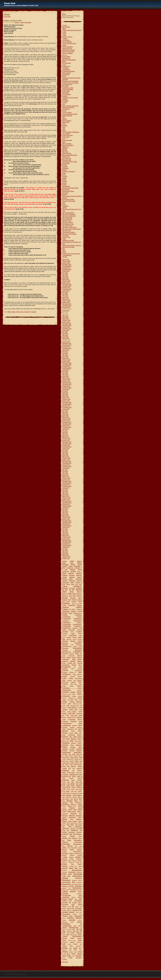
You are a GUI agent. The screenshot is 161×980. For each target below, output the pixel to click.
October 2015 (66, 465)
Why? (64, 250)
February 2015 (66, 478)
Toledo (80, 934)
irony (70, 754)
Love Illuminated (67, 140)
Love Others (77, 795)
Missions (64, 817)
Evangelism (66, 667)
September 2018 (67, 407)
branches (74, 601)
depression (65, 643)
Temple (79, 922)
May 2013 (65, 512)
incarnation (79, 749)
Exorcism (65, 670)
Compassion (78, 620)
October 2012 (66, 524)
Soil (81, 907)
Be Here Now (66, 58)
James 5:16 (65, 761)
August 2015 (66, 468)
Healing (65, 731)
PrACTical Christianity (69, 171)
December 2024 (67, 284)
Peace (69, 840)
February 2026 (66, 261)
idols (80, 747)
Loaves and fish (66, 787)
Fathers (71, 678)
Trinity (79, 938)
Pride (71, 853)
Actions (73, 571)
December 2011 (67, 540)
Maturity (72, 808)
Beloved (79, 592)
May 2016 (65, 453)
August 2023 (66, 310)
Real (76, 868)
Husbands (79, 745)
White (70, 950)
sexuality (65, 566)
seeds (76, 899)
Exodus (80, 669)
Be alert (65, 590)
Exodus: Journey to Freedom (70, 83)
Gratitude (33, 312)
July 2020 (65, 371)
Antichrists (79, 579)
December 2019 (67, 383)
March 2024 (66, 299)
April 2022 (65, 337)
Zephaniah (65, 959)
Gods (67, 715)
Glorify (64, 704)
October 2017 (66, 425)
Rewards (64, 888)
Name (68, 823)
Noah (68, 830)
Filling (80, 682)
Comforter (78, 615)
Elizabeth (79, 657)
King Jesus (71, 772)
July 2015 (65, 470)
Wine (80, 950)
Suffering (71, 918)
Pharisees (70, 846)
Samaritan (79, 894)
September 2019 (67, 388)
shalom (74, 902)
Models (80, 817)
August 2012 (66, 527)
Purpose (65, 181)
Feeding (69, 680)
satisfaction (66, 897)
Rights (64, 890)
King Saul (79, 773)
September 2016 (67, 447)
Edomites (69, 657)
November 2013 (67, 503)
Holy (71, 737)
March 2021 (66, 358)
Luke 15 (74, 797)
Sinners (77, 907)
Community (78, 619)
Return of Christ (68, 886)
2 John (64, 35)
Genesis (74, 696)
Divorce (72, 654)
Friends (79, 692)
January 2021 (66, 361)
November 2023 (67, 306)
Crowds (64, 635)
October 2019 (66, 386)
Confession (66, 622)
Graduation (65, 721)
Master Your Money (26, 22)
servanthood (78, 901)
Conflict (79, 622)
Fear (64, 680)
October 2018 (66, 406)
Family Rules (66, 91)
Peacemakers (78, 840)
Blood (80, 598)
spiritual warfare (68, 912)
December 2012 (67, 521)
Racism (64, 183)
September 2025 (67, 269)
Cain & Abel (77, 603)
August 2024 (66, 291)
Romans (65, 194)
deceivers (69, 639)
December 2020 (67, 363)
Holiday (65, 119)
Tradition (65, 936)
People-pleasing (78, 842)
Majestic (76, 799)
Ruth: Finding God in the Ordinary (72, 196)
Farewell (73, 676)
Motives (65, 821)
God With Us (66, 109)
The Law (69, 931)
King (64, 772)
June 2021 (65, 353)
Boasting (65, 600)
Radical (64, 185)
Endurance (65, 661)
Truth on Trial (66, 237)
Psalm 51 (65, 862)
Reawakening (66, 186)
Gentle (64, 700)
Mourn (70, 821)
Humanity (74, 743)
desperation (78, 643)
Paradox (64, 836)
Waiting (65, 948)
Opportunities (72, 832)
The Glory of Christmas (69, 216)
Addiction (71, 573)
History (79, 735)
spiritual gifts (77, 910)
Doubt (77, 654)
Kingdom (65, 774)
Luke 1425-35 (66, 799)
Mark (64, 142)
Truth (80, 940)
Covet (72, 632)
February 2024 (66, 301)
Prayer (64, 175)
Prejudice (65, 852)
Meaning (65, 148)
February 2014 (66, 498)
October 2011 (66, 544)
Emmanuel (66, 659)
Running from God (74, 890)
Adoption (79, 573)
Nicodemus (66, 828)
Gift (76, 700)
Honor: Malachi (67, 121)
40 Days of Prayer (67, 37)
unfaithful (72, 942)
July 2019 (65, 391)
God (64, 104)
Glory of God (77, 704)
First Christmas (67, 94)
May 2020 (65, 375)
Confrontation (67, 624)
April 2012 (65, 534)
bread (80, 601)
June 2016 (65, 452)
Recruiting (65, 872)
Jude (74, 768)
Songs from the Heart (68, 199)
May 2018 (65, 414)
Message (65, 150)
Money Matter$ (67, 153)
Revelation (65, 193)
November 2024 (67, 286)
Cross (80, 633)
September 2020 (67, 368)
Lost (73, 789)
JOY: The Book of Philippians (71, 132)
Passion (65, 838)
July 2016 (65, 450)
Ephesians (65, 80)
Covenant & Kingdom (69, 71)
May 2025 (65, 276)
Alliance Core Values (68, 52)
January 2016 (66, 460)
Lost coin (79, 789)
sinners (70, 566)
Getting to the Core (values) (70, 98)
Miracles (72, 816)
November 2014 (67, 483)
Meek (75, 809)
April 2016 (65, 455)
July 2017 (65, 430)
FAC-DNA (65, 86)
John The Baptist (69, 766)
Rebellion (64, 870)
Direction (79, 645)
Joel (63, 764)
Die (72, 645)
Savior (80, 897)
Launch (71, 778)
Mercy (79, 811)
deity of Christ (77, 639)
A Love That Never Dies (69, 43)
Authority (65, 588)
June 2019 (65, 393)
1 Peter (64, 34)
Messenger (65, 152)
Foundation (66, 692)
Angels (79, 577)
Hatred (80, 729)
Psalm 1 (65, 178)
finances (79, 561)
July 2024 (65, 292)
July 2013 (65, 509)
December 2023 (67, 304)
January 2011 (66, 558)
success (64, 918)
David (75, 637)
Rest (74, 882)
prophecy (78, 857)
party (80, 836)
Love (64, 139)
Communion (67, 619)
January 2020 (66, 381)
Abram (80, 570)
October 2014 (66, 485)
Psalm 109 (79, 862)
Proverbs (72, 859)
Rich (70, 888)
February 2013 (66, 517)
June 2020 (65, 373)
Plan (76, 846)
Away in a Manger (67, 53)
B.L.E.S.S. (72, 588)
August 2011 (66, 547)
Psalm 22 (74, 861)
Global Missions (76, 702)
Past (70, 838)
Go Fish (65, 25)
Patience (75, 838)
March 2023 (66, 319)
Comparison (66, 621)
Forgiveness (67, 690)
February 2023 (66, 320)
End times (77, 659)
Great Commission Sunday (70, 114)
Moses (72, 819)
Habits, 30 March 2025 (13, 21)
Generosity (27, 312)
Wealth (75, 948)
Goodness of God (71, 717)
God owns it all (75, 706)
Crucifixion (73, 635)
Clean (70, 613)
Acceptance (66, 572)
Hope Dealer (78, 741)
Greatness (74, 725)
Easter (64, 76)
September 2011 (67, 545)
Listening (79, 786)
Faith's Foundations (68, 89)
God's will (71, 713)
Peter (64, 846)
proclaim (80, 855)
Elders (74, 657)
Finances (65, 684)
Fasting (80, 676)
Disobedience (77, 652)
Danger (69, 637)
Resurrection (66, 190)
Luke (64, 797)
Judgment (66, 770)
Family (65, 676)
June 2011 (65, 550)
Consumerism (66, 70)
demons (73, 641)
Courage (79, 630)
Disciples (65, 648)
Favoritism (78, 678)
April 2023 (65, 317)
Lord (64, 789)
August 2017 (66, 429)
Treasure (65, 938)
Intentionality (67, 752)
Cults (80, 635)
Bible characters (77, 594)
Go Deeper (65, 101)
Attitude (65, 586)
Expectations (78, 670)
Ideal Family (66, 122)
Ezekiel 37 (73, 672)
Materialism (66, 804)
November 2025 (67, 266)
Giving (21, 312)
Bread (64, 61)
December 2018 (67, 402)
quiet (80, 866)
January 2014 (66, 499)
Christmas (66, 611)
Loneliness (79, 787)
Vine (81, 944)
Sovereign (78, 908)
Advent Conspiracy (68, 47)
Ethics (80, 665)
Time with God (74, 935)
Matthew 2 (74, 804)
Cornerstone (72, 630)
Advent (64, 45)
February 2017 (66, 439)
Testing (75, 926)
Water (70, 948)
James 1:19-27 (78, 756)
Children (79, 607)
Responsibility (67, 882)
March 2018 (66, 417)
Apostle (79, 581)
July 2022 (65, 332)
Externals (65, 672)
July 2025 (65, 273)
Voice (71, 946)
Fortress (79, 690)
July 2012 (65, 529)
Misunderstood (72, 817)
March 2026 (66, 260)
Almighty (72, 577)
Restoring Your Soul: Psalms (70, 188)
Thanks (64, 208)
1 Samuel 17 (78, 568)
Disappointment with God (72, 646)
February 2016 (66, 458)
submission (78, 916)
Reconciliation (77, 870)
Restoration (79, 882)
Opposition (79, 832)
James (64, 124)
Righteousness (77, 888)
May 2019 (65, 394)
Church (74, 611)
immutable (65, 749)
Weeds (80, 948)
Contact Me (22, 974)
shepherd (65, 904)
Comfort (65, 615)
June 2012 (65, 531)
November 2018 (67, 404)
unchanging (65, 942)
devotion (65, 645)
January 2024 (66, 302)
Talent (72, 922)
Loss (68, 789)
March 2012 (66, 535)
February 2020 (66, 379)
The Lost (76, 931)
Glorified (65, 99)
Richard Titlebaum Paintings (71, 16)
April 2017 (65, 435)
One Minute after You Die (70, 162)
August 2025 (66, 271)
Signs (69, 907)
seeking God (67, 901)
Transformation (77, 936)
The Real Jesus (67, 231)
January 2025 (66, 283)
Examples (65, 669)
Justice (79, 770)
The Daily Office (70, 929)
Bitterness (65, 596)
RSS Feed (65, 962)
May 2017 (65, 434)
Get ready (70, 700)
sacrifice (73, 565)
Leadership (66, 780)
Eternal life (72, 663)
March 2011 (66, 555)
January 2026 (66, 263)
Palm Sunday (66, 163)
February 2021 (66, 360)
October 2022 (66, 327)
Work (64, 956)
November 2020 (67, 365)
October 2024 (66, 287)
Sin (73, 906)
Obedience (74, 830)
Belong (72, 592)
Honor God (65, 741)
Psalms (64, 180)
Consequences (77, 624)
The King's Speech (68, 222)
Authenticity (77, 586)
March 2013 (66, 516)
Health (73, 731)
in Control (72, 749)
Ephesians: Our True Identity (70, 81)
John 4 (72, 764)
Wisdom (65, 952)
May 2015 (65, 473)
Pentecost (65, 167)
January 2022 (66, 342)
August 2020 (66, 370)
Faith (80, 672)
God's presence (72, 712)
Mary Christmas (67, 144)
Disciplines (78, 650)
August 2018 (66, 409)
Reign (70, 874)
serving (80, 565)
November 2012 (67, 522)
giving (64, 563)
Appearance (66, 582)
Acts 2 (79, 572)
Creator (73, 633)
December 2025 (67, 264)
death (80, 637)
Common (79, 617)
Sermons (17, 22)
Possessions (74, 848)
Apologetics (72, 581)
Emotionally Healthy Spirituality (71, 78)
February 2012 (66, 537)
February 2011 (66, 557)
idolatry (73, 747)
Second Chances (68, 899)
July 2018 (65, 411)
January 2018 (66, 421)
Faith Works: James (68, 88)
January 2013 (66, 519)
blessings (73, 598)
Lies (68, 782)
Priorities (72, 855)
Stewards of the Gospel (69, 201)
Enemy (79, 661)
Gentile (79, 698)
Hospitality (66, 743)
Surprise (64, 920)
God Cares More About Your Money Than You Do (70, 107)
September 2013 (67, 506)
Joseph (65, 768)
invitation (65, 754)
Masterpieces (78, 803)
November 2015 (67, 463)
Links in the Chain (68, 135)
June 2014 (65, 491)
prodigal (65, 857)
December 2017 (67, 422)
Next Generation (75, 827)
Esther (64, 663)
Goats (64, 706)
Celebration (72, 605)
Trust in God (72, 940)
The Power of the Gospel (69, 227)
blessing (65, 598)
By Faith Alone (67, 63)
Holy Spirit (78, 737)
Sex (70, 902)
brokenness (66, 603)
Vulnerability (79, 946)
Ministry (65, 816)
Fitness (64, 686)
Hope (72, 741)
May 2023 (65, 315)
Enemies (73, 661)
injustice (65, 750)
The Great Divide (67, 219)
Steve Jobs (79, 912)
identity (65, 747)
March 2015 (66, 476)
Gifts (80, 700)
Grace (80, 719)
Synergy (80, 920)
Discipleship (66, 75)
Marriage (70, 801)
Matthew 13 (66, 147)
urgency (70, 944)
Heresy (64, 735)
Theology (79, 933)
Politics (64, 170)
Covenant (65, 632)
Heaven (65, 733)
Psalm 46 (80, 861)
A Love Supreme (67, 42)
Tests (80, 926)
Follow (79, 686)
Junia (73, 770)
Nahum (64, 823)
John (64, 129)
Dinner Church (66, 73)
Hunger (72, 745)
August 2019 (66, 389)
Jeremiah (65, 125)
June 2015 (65, 471)
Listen (73, 786)
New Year (70, 825)
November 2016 (67, 443)
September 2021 (67, 348)
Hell (64, 117)
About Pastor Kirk (68, 18)
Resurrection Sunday (68, 191)
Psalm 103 (72, 862)
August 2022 (66, 330)
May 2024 (65, 296)
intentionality (78, 752)
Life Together (66, 27)
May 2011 (65, 552)
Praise (64, 173)
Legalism (79, 780)
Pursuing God (73, 866)
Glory (69, 703)
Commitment (66, 617)
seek (80, 899)
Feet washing (78, 680)
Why (64, 249)
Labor (74, 776)
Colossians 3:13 (77, 613)
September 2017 (67, 427)
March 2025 (66, 279)
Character (66, 607)
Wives (75, 952)
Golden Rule (74, 715)
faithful (72, 561)
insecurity (72, 751)
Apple (72, 582)
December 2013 (67, 501)
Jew (80, 763)
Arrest (68, 584)
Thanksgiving (74, 927)
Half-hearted (70, 729)
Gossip (64, 719)
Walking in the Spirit (68, 240)
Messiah (74, 813)
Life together (71, 784)
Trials (72, 938)
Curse (64, 637)
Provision (65, 861)
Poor (69, 848)
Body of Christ (77, 600)
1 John (64, 32)
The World (71, 933)
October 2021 (66, 347)
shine (73, 904)
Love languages (74, 793)
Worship (65, 257)
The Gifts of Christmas (69, 214)
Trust (64, 940)
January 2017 (66, 440)
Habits (9, 312)
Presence (65, 176)
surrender (72, 920)
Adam (64, 573)
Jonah (64, 130)
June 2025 (65, 274)
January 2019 (66, 401)
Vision (64, 239)
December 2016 (67, 442)
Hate (76, 729)
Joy (70, 768)
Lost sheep (66, 791)
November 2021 (67, 345)
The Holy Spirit (67, 221)
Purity (80, 864)
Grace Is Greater (67, 112)
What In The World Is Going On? (72, 245)
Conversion (75, 628)
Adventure (72, 575)
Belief (64, 592)
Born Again (66, 601)
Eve (75, 667)
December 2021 (67, 343)
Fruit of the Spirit (69, 694)
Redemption (72, 872)
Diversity (65, 654)
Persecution (66, 844)
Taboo (64, 29)
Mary (77, 801)
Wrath (64, 958)
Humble (80, 743)
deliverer (65, 641)
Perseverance (77, 844)
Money (14, 312)
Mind (80, 814)
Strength (65, 916)
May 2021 (65, 355)
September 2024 (67, 289)
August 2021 (66, 350)
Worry (74, 956)
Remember (78, 878)
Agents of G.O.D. (67, 48)
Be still (72, 590)
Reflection (79, 872)
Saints (80, 891)
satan (80, 895)
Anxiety (65, 581)
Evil (80, 667)
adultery (65, 561)
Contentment (66, 628)
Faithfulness (67, 674)
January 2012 (66, 539)
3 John (65, 570)
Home (64, 14)
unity (64, 944)
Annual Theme (67, 579)
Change (79, 605)
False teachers (77, 674)
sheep (80, 902)
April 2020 (65, 376)
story (80, 914)
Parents (72, 836)
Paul (63, 840)
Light (68, 786)
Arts (77, 584)
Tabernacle (65, 922)
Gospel (64, 111)
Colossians (65, 68)
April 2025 (65, 278)
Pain (71, 834)
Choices (79, 609)
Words (64, 252)
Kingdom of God (76, 774)
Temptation (66, 206)
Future (79, 694)
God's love (73, 709)
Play (81, 846)
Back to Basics (66, 57)
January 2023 (66, 322)
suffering (78, 918)
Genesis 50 (72, 698)
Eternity (74, 665)
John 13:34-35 (78, 764)
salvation (65, 893)
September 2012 (67, 526)
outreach (65, 834)
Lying (72, 799)
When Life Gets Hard (68, 247)
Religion (65, 878)
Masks (71, 803)
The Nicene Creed (67, 226)
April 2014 (65, 494)
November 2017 (67, 424)
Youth (70, 958)
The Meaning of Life (68, 224)
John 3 (67, 764)
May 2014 (65, 493)
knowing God (67, 776)
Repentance (66, 565)
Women (74, 954)
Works (69, 956)
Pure (72, 864)
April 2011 (65, 554)
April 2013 (65, 514)
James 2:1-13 (66, 757)
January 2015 (66, 480)
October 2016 (66, 445)
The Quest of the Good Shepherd (72, 229)
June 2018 (65, 412)
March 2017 (66, 437)
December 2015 (67, 462)
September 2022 (67, 329)
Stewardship (66, 914)
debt (18, 312)
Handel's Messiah (67, 116)
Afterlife (79, 575)
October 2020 (66, 366)
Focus (71, 686)
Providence (79, 859)
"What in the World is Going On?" (72, 30)
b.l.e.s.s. (65, 55)
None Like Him (67, 160)
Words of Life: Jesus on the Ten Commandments (71, 254)
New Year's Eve (67, 158)
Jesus (64, 127)
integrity (79, 750)
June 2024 (65, 294)
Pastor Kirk (7, 17)
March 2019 (66, 398)
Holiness (65, 737)
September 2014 (67, 486)
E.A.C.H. (71, 655)
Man (80, 799)
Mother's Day (66, 157)
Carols (64, 65)
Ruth (81, 890)
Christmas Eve (66, 66)
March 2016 (66, 457)
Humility (65, 745)
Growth (65, 727)
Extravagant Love (67, 84)
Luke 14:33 (69, 797)
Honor (80, 739)
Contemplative (78, 626)
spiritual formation (67, 910)
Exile (73, 669)
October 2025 (66, 268)
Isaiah (74, 754)
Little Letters (66, 137)
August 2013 (66, 508)
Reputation (74, 880)
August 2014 (66, 488)
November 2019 (67, 384)
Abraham (73, 570)
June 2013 (65, 511)
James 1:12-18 (69, 756)
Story (64, 203)
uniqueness (79, 942)
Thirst (64, 935)
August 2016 (66, 448)
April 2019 (65, 396)
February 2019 (66, 399)
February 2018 (66, 419)
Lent (64, 782)
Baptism (79, 588)
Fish (80, 684)
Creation (79, 631)
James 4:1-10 (71, 759)
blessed (79, 596)
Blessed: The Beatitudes (69, 60)
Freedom (73, 692)
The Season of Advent (68, 232)
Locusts (74, 787)
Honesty (74, 739)
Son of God (71, 908)
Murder (80, 821)
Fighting (73, 682)
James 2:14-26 (74, 757)
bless (74, 596)
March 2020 (66, 378)
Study (71, 916)
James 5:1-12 (78, 759)
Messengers (65, 814)
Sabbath (65, 891)
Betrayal (65, 594)
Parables (65, 165)
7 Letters (65, 38)
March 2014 (66, 496)
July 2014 (65, 489)
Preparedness (78, 851)
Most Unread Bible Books (70, 155)
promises (71, 857)
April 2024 (65, 297)
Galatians (65, 96)
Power (65, 849)
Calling (64, 605)
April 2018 (65, 416)
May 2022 (65, 335)
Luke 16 (80, 797)
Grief (80, 725)
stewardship (77, 566)
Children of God (69, 609)
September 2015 (67, 466)
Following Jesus (72, 688)
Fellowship (65, 682)
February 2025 (66, 281)
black (70, 596)
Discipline (65, 650)
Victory (75, 944)
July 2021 (65, 352)
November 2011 (67, 542)
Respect (80, 880)
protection (65, 859)
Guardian (72, 727)
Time (68, 934)
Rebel (80, 868)
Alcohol (65, 577)
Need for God (74, 823)
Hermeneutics (72, 735)
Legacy (73, 780)
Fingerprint (65, 93)
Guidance (79, 727)
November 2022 (67, 325)
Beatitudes (79, 590)
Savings (73, 897)
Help (80, 733)
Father (64, 678)
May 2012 (65, 532)
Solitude (64, 908)
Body (70, 600)
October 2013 (66, 504)
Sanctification (67, 895)
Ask (80, 584)
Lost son (74, 791)
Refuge (64, 874)
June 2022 (65, 333)
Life (72, 782)
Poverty (80, 848)
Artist (73, 584)
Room (68, 890)
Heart (80, 731)
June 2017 (65, 432)
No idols (73, 828)
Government (72, 719)
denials (80, 641)
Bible (70, 594)
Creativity (65, 633)
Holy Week (66, 739)
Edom (64, 657)
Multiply (75, 821)
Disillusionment (67, 652)
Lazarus (80, 778)
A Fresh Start (66, 40)
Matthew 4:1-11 (72, 806)
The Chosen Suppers (68, 213)
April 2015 (65, 475)
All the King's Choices (69, 50)
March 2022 (66, 338)
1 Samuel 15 (70, 568)
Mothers (79, 819)
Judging (79, 768)
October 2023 (66, 307)
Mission (79, 816)
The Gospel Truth (67, 217)
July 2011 (65, 549)
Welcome (64, 950)
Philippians (65, 168)
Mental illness (72, 811)
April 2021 (65, 356)
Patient (80, 838)
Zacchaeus (79, 958)
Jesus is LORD (75, 763)
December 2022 (67, 324)
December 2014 (67, 481)
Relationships (77, 876)
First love (74, 684)
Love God (66, 793)
